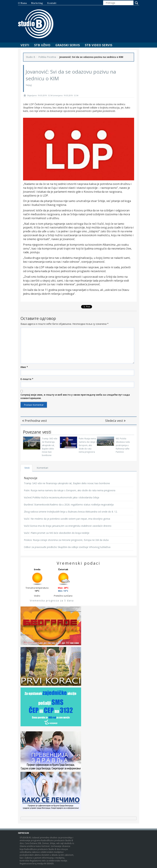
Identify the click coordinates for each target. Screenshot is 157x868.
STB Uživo (42, 45)
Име (24, 367)
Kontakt (52, 3)
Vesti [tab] (27, 468)
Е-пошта (27, 379)
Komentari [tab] (43, 468)
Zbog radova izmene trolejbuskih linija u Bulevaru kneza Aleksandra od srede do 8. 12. (71, 512)
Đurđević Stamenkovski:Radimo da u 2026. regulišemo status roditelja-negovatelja (69, 505)
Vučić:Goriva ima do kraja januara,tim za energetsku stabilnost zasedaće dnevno (68, 526)
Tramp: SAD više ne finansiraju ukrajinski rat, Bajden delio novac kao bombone (67, 483)
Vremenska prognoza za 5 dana (52, 601)
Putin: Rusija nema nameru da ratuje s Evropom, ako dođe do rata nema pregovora (88, 445)
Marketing (37, 3)
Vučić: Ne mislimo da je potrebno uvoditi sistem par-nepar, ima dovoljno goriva (67, 519)
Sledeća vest (115, 421)
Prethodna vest (35, 421)
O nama (22, 3)
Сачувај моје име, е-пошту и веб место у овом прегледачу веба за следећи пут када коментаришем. (75, 396)
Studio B (31, 57)
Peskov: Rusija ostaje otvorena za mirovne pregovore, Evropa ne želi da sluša (66, 540)
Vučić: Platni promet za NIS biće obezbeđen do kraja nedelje (57, 533)
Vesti (25, 45)
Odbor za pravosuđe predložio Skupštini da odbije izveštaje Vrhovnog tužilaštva (67, 547)
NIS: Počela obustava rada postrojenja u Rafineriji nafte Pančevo (123, 445)
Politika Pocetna (47, 57)
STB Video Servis (99, 45)
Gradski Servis (68, 45)
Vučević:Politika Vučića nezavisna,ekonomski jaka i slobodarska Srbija (62, 497)
